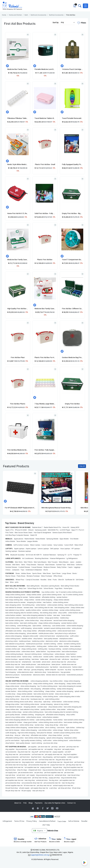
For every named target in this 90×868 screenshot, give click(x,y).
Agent (70, 840)
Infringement (7, 821)
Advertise (40, 840)
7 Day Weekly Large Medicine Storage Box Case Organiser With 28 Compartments (45, 404)
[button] (85, 6)
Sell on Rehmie (74, 821)
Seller (55, 840)
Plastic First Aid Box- (45, 260)
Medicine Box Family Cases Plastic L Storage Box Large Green (18, 260)
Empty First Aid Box (72, 404)
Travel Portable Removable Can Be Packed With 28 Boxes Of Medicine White (72, 118)
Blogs (31, 803)
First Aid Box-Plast (18, 357)
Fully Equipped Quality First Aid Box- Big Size (72, 164)
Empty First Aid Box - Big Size (72, 213)
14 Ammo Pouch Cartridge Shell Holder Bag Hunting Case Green (72, 69)
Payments (39, 803)
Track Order (62, 821)
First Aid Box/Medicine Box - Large (18, 450)
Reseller (84, 821)
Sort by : (56, 22)
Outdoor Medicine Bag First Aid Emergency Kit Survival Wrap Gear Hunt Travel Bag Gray (72, 357)
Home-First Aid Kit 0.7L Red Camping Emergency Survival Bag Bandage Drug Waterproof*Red (18, 213)
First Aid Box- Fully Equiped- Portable (45, 450)
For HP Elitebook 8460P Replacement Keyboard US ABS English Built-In (20, 508)
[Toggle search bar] (79, 6)
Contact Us (71, 803)
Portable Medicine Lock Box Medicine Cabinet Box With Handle (45, 69)
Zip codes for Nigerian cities (55, 803)
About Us (18, 803)
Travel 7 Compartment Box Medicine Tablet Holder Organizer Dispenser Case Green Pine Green (72, 260)
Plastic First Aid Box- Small (45, 164)
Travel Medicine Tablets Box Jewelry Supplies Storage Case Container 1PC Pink (45, 118)
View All (82, 466)
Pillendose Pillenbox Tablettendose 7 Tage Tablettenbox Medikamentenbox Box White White (18, 118)
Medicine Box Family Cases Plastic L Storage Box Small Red (45, 309)
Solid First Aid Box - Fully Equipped (45, 213)
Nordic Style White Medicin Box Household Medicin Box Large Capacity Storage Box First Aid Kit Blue (18, 164)
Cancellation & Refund (47, 821)
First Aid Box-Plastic (18, 404)
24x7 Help (46, 825)
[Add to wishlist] (35, 474)
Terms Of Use (19, 821)
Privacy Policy (32, 821)
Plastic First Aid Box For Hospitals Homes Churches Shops (45, 357)
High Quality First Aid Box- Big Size (18, 309)
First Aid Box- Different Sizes (72, 309)
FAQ (25, 803)
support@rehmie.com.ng (40, 855)
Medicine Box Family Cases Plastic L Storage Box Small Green (18, 69)
